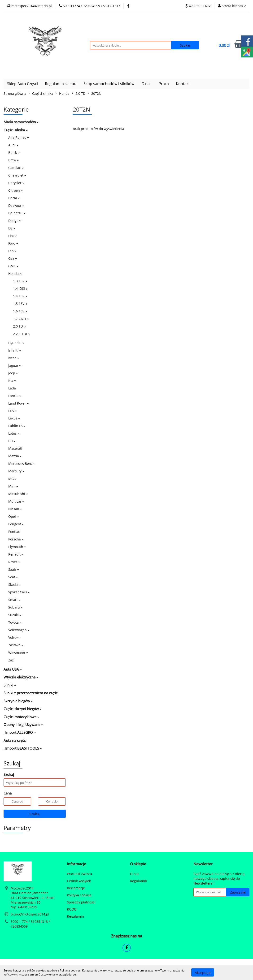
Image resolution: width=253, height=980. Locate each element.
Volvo (14, 637)
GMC (13, 266)
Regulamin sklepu (61, 84)
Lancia (15, 396)
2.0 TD (19, 326)
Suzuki (15, 615)
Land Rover (19, 403)
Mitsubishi (18, 494)
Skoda (14, 585)
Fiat (13, 236)
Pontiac (14, 532)
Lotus (14, 433)
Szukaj (35, 814)
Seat (13, 577)
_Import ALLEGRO (20, 732)
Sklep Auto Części (22, 84)
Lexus (14, 418)
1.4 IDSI (20, 288)
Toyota (15, 622)
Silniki (10, 685)
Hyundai (16, 343)
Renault (16, 554)
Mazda (15, 456)
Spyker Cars (19, 592)
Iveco (14, 358)
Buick (14, 153)
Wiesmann (18, 653)
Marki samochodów (21, 122)
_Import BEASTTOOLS (23, 748)
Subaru (15, 607)
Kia (12, 381)
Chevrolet (17, 175)
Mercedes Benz (22, 464)
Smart (14, 600)
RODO (72, 909)
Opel (13, 516)
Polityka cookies (79, 895)
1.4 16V (20, 296)
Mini (13, 486)
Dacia (14, 198)
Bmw (14, 160)
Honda (15, 274)
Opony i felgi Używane (23, 725)
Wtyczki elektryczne (21, 677)
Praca (164, 84)
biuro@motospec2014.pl (30, 914)
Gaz (13, 258)
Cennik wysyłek (79, 881)
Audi (13, 145)
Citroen (15, 190)
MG (12, 479)
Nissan (15, 509)
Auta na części (15, 740)
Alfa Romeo (19, 137)
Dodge (15, 221)
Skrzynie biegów (18, 701)
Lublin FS (17, 426)
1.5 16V (20, 304)
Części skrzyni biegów (23, 709)
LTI (12, 441)
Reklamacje (76, 888)
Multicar (16, 501)
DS (12, 228)
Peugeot (16, 524)
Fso (12, 251)
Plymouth (17, 547)
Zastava (16, 645)
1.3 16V (20, 281)
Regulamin (75, 916)
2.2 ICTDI (21, 334)
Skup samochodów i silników (109, 84)
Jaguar (15, 365)
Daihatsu (17, 213)
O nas (146, 84)
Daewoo (16, 205)
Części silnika (16, 130)
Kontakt (183, 84)
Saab (14, 569)
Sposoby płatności (81, 902)
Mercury (16, 471)
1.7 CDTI (21, 319)
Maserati (15, 448)
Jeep (13, 373)
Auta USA (13, 669)
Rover (14, 562)
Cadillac (16, 168)
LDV (13, 411)
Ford (13, 243)
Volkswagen (19, 630)
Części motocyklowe (21, 717)
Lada (12, 388)
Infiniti (15, 350)
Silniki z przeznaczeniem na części (31, 693)
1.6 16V (20, 311)
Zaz (11, 660)
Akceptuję (203, 972)
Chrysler (16, 183)
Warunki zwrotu (79, 874)
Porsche (16, 539)
